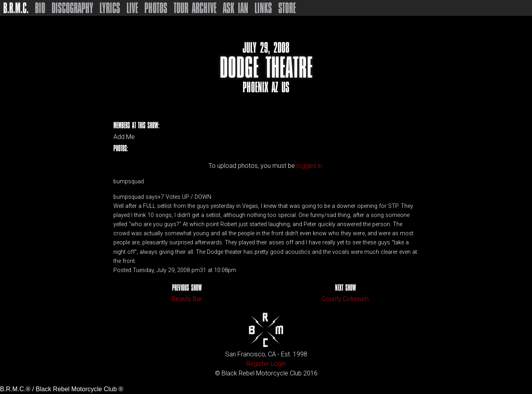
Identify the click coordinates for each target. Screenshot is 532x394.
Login (278, 364)
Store (287, 8)
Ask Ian (235, 8)
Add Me (124, 137)
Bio (40, 8)
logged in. (310, 166)
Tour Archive (195, 8)
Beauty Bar (187, 299)
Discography (72, 8)
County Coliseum (345, 299)
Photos (156, 8)
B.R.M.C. (16, 8)
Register (258, 364)
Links (263, 8)
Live (132, 8)
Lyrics (110, 8)
